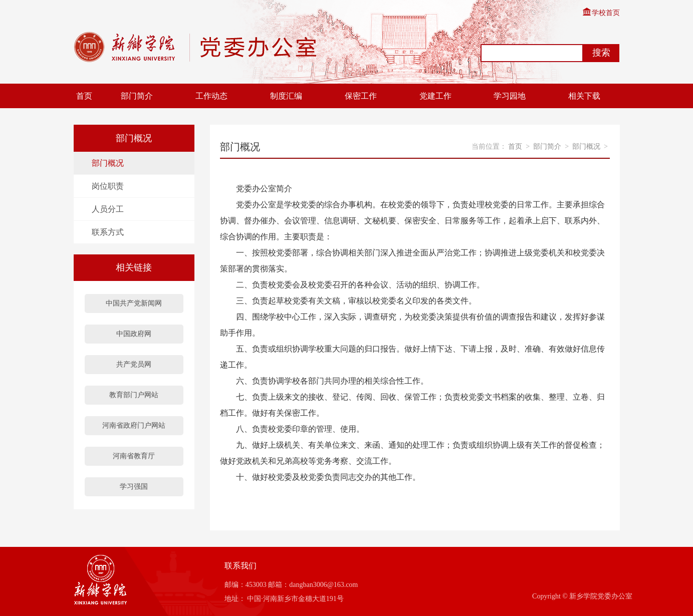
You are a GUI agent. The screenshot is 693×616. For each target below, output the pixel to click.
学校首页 (601, 13)
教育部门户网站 (134, 395)
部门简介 (137, 96)
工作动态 (211, 96)
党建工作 (435, 96)
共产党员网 (134, 364)
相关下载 (584, 96)
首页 (84, 96)
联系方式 (108, 232)
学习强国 (134, 487)
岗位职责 (108, 186)
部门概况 (108, 163)
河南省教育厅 (134, 456)
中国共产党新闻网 (134, 303)
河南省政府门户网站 (134, 425)
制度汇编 (286, 96)
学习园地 (510, 96)
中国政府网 (134, 334)
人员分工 (108, 209)
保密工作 (361, 96)
